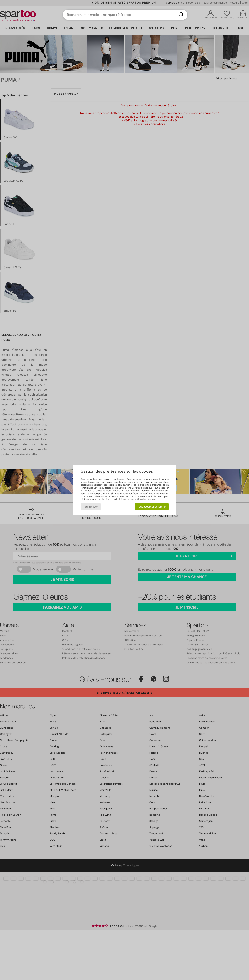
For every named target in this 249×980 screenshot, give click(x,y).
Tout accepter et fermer (152, 507)
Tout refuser (90, 507)
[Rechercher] (181, 15)
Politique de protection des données (136, 499)
